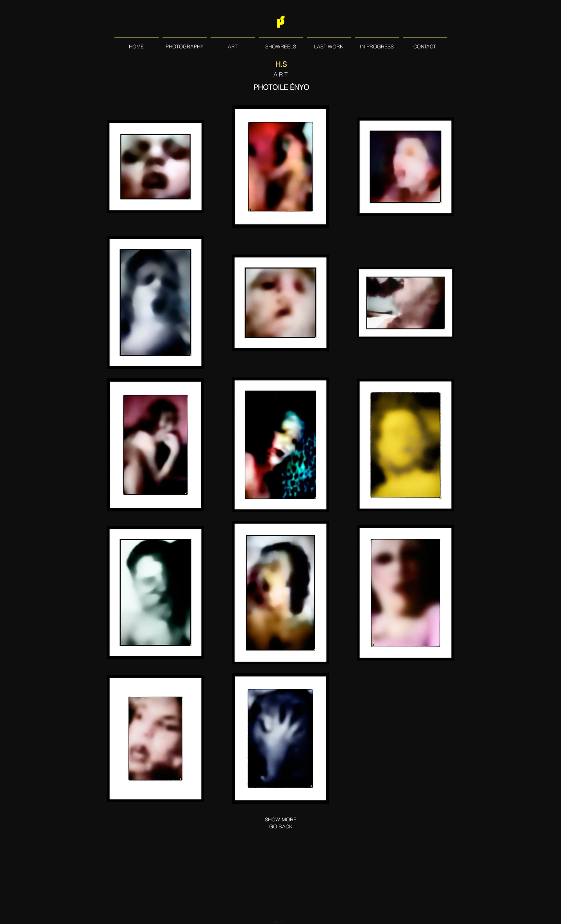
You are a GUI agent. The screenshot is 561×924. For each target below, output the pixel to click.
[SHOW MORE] (280, 819)
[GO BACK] (281, 826)
